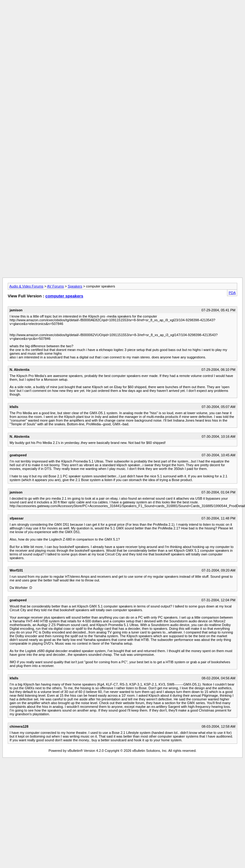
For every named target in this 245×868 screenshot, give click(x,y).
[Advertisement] (122, 46)
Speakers (75, 286)
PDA (232, 293)
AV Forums (56, 286)
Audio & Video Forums (26, 286)
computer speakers (64, 296)
